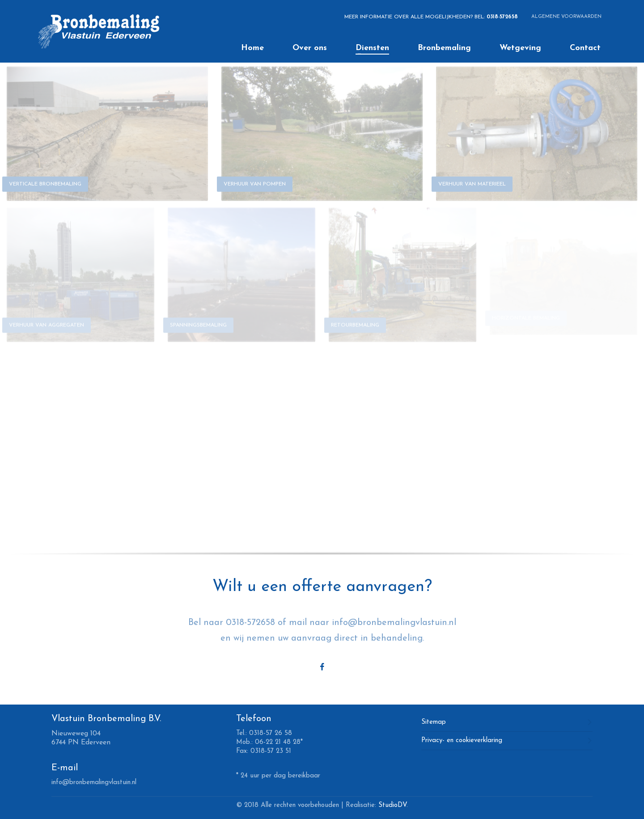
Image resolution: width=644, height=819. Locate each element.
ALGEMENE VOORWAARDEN (566, 17)
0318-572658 (502, 17)
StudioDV (392, 805)
